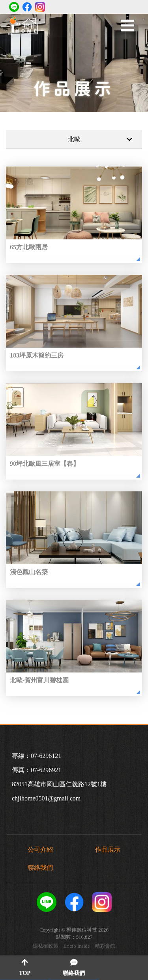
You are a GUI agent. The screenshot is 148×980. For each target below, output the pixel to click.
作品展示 (108, 849)
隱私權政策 (46, 946)
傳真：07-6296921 (37, 770)
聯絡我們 (40, 868)
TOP (25, 967)
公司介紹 (40, 849)
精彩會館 (105, 946)
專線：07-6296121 (37, 756)
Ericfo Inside (77, 946)
